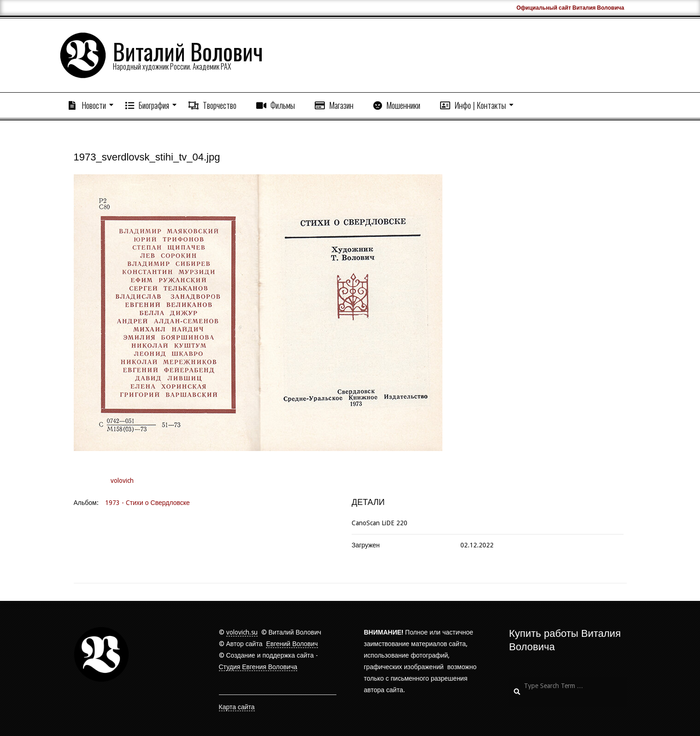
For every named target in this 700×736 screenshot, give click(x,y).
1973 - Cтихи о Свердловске (147, 503)
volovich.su (242, 632)
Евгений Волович (292, 644)
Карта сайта (237, 707)
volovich (122, 481)
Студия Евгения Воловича (258, 667)
